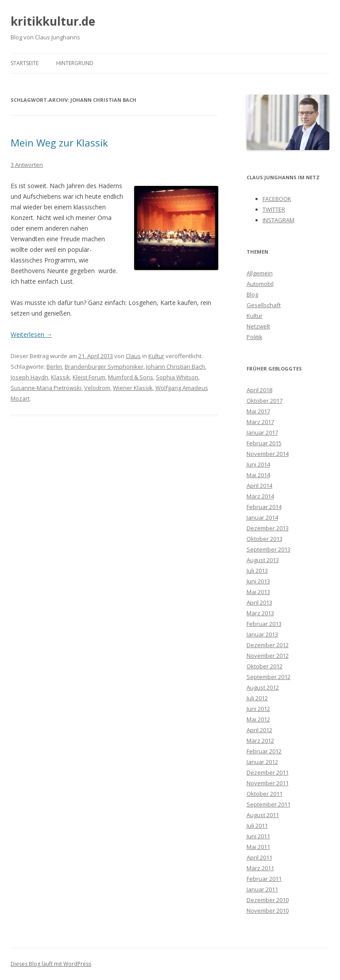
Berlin (54, 367)
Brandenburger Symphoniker (104, 367)
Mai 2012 (258, 719)
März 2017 (260, 422)
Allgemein (260, 273)
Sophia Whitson (177, 377)
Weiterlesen (31, 334)
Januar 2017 (262, 432)
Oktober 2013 (265, 539)
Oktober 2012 (265, 666)
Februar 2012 (264, 751)
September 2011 (269, 804)
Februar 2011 (264, 879)
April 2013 (259, 602)
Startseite (25, 63)
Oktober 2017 (265, 401)
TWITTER (274, 209)
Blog (252, 294)
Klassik (60, 377)
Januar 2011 (262, 889)
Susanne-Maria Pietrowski (46, 388)
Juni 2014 (258, 464)
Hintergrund (75, 63)
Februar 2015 (264, 443)
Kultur (156, 356)
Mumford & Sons (131, 377)
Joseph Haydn (29, 377)
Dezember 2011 (268, 772)
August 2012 (263, 687)
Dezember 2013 (268, 528)
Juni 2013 (258, 581)
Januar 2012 (262, 762)
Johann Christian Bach (176, 367)
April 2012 (259, 730)
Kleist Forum (89, 377)
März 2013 (260, 613)
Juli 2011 (257, 826)
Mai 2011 (258, 847)
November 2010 (268, 911)
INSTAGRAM (278, 220)
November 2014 (268, 454)
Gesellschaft (264, 305)
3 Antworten (27, 165)
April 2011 (259, 857)
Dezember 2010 (268, 900)
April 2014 (259, 486)
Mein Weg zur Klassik (59, 143)
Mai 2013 (258, 592)
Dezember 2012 (268, 645)
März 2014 (260, 496)
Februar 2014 (264, 507)
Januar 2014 (262, 517)
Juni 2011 (258, 836)
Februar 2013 (264, 624)
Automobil (260, 284)
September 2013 (269, 549)
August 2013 (263, 560)
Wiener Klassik (133, 388)
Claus (133, 356)
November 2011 (268, 783)
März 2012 (260, 741)
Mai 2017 (258, 411)
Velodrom (97, 388)
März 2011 (260, 868)
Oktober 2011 (265, 794)
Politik (255, 337)
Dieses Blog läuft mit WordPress (51, 964)
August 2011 (263, 815)
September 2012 (269, 677)
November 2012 (268, 656)
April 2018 (259, 390)
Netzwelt (258, 326)
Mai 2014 (258, 475)
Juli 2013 (257, 571)
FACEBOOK (277, 199)
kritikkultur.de (53, 21)
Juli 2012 (257, 698)
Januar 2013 (262, 634)
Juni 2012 (258, 709)
